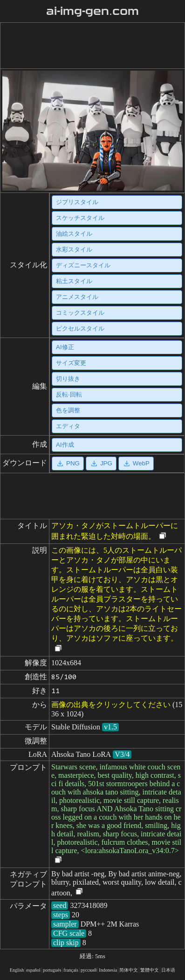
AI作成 (65, 445)
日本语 (168, 970)
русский (89, 970)
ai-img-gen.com (92, 11)
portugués (52, 970)
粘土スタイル (74, 281)
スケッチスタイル (80, 218)
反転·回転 (69, 394)
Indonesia (108, 970)
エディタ (68, 426)
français (71, 970)
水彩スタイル (74, 249)
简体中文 (129, 970)
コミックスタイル (80, 313)
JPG (101, 464)
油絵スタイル (74, 234)
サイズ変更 (71, 363)
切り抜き (68, 379)
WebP (136, 464)
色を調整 (68, 410)
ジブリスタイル (77, 202)
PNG (68, 464)
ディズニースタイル (83, 265)
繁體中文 (150, 970)
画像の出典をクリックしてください (111, 705)
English (17, 970)
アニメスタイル (77, 297)
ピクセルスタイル (80, 328)
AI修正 (65, 347)
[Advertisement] (91, 46)
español (33, 970)
